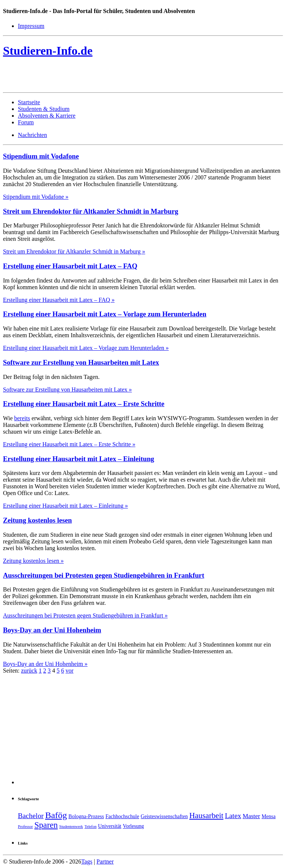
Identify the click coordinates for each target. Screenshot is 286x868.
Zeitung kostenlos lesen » (33, 561)
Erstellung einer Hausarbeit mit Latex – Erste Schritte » (69, 444)
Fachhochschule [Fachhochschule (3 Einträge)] (122, 816)
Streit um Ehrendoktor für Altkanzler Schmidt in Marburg (91, 211)
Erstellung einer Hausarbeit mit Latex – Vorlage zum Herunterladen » (86, 348)
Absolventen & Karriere (47, 116)
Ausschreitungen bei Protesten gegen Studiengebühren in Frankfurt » (85, 615)
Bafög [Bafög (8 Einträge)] (56, 815)
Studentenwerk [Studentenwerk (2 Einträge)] (71, 826)
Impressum (31, 26)
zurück (29, 671)
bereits (22, 418)
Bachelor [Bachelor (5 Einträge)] (31, 816)
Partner (105, 861)
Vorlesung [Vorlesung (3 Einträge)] (134, 826)
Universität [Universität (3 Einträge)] (110, 826)
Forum (26, 122)
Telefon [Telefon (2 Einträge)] (90, 826)
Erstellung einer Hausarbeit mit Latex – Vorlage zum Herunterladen (105, 314)
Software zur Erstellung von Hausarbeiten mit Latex (81, 362)
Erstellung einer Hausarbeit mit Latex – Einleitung (79, 459)
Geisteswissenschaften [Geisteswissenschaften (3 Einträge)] (164, 816)
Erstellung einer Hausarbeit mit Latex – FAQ (70, 266)
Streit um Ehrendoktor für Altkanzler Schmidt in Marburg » (74, 251)
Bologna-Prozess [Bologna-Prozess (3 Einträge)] (86, 816)
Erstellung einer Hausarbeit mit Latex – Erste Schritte (84, 404)
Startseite (29, 102)
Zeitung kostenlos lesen (37, 520)
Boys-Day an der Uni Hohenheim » (45, 664)
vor (69, 671)
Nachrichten (32, 135)
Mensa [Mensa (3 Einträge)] (268, 816)
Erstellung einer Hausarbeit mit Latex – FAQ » (59, 300)
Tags (87, 861)
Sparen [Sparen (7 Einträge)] (46, 825)
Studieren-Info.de (48, 51)
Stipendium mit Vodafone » (36, 197)
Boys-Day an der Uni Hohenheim (52, 630)
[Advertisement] (90, 77)
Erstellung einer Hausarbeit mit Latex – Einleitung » (65, 506)
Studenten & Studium (44, 109)
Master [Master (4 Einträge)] (252, 816)
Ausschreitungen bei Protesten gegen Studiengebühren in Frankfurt (104, 575)
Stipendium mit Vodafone (41, 156)
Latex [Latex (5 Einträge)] (233, 816)
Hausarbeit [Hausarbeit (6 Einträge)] (206, 816)
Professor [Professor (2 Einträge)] (25, 826)
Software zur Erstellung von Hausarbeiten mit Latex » (67, 390)
